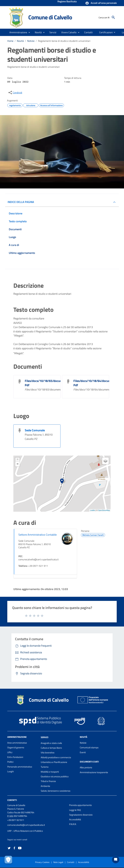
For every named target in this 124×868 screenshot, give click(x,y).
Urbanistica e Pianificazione (54, 762)
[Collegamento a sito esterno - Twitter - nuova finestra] (9, 848)
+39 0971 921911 (16, 820)
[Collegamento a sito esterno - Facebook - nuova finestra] (14, 848)
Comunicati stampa (89, 747)
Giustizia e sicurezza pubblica (55, 776)
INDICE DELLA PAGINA (21, 202)
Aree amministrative (17, 743)
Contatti (12, 800)
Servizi (45, 737)
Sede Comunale (35, 430)
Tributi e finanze (48, 781)
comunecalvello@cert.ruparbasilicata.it (26, 825)
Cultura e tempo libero (51, 748)
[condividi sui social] (15, 93)
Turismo (45, 767)
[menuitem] (89, 32)
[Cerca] (113, 17)
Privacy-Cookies (42, 862)
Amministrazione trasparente (94, 772)
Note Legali (58, 862)
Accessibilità (75, 819)
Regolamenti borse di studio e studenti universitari (64, 41)
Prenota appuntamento (80, 805)
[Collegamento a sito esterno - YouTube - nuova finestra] (20, 848)
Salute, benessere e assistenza (56, 791)
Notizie (31, 41)
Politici (10, 762)
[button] (101, 3)
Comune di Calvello (50, 17)
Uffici (10, 752)
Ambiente (45, 786)
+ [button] (18, 460)
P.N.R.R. (73, 824)
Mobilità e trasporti (50, 772)
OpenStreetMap (104, 510)
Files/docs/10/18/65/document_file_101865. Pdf (55, 383)
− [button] (18, 464)
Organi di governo (16, 747)
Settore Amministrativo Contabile (38, 535)
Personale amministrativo (20, 767)
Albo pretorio (86, 767)
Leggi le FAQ (75, 810)
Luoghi (10, 771)
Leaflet (92, 510)
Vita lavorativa (48, 753)
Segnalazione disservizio (81, 815)
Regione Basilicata (67, 2)
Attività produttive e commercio (56, 757)
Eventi (83, 752)
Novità (20, 41)
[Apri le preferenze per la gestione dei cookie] (8, 860)
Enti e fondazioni (15, 757)
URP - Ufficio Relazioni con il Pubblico (25, 831)
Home (10, 41)
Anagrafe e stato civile (51, 743)
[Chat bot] (116, 860)
